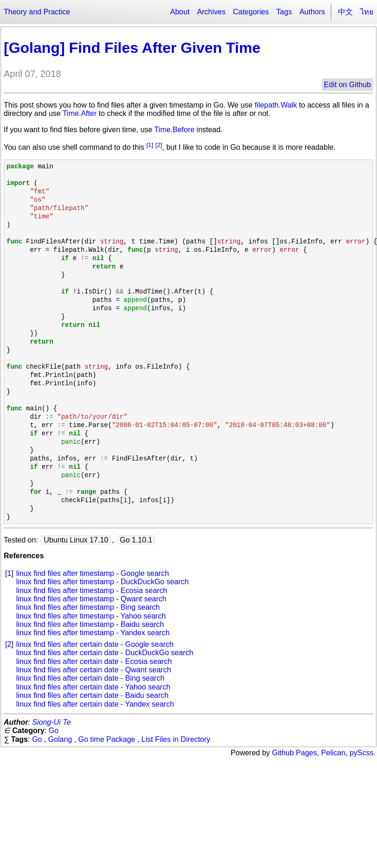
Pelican (333, 753)
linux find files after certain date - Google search (95, 644)
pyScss (362, 753)
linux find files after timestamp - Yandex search (93, 633)
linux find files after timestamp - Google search (93, 573)
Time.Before (174, 130)
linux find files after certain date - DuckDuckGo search (105, 653)
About (180, 12)
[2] (159, 145)
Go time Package (107, 739)
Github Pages (295, 753)
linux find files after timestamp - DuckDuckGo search (103, 582)
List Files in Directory (176, 739)
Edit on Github (348, 85)
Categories (251, 12)
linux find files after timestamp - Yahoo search (91, 616)
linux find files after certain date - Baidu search (92, 695)
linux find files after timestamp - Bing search (88, 607)
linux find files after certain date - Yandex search (95, 704)
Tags (284, 12)
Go (54, 731)
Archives (211, 12)
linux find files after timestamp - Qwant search (91, 599)
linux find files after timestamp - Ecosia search (92, 590)
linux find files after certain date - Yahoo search (93, 687)
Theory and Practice (37, 12)
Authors (312, 12)
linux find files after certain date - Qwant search (94, 670)
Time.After (80, 113)
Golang (60, 739)
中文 (345, 12)
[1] (150, 145)
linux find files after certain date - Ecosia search (94, 661)
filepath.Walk (276, 105)
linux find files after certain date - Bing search (90, 678)
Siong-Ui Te (51, 722)
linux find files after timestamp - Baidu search (90, 624)
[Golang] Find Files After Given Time (132, 48)
